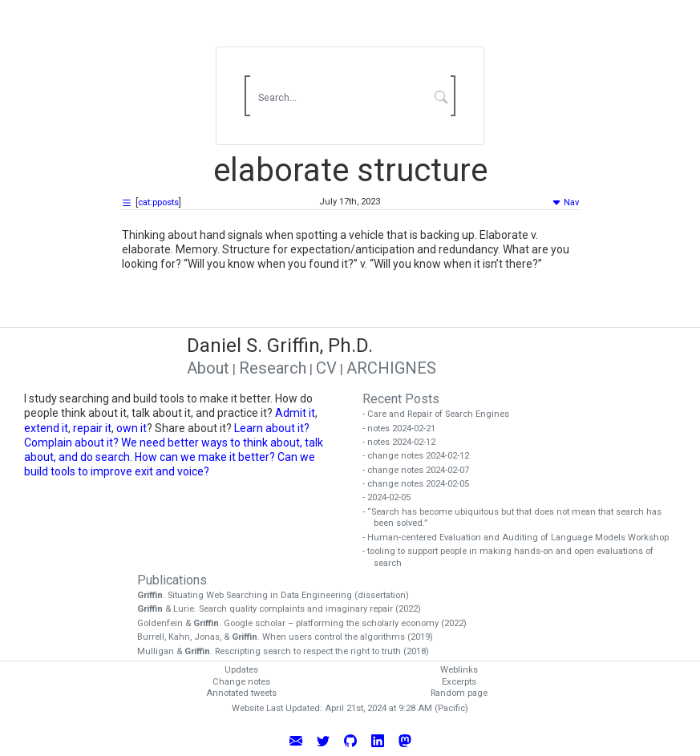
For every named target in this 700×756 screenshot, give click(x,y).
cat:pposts (158, 202)
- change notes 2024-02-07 (421, 470)
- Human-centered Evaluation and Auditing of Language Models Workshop (521, 538)
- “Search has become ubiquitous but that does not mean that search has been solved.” (518, 518)
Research (273, 368)
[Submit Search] (441, 96)
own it (132, 428)
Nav (565, 202)
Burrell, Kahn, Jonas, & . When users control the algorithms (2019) (291, 637)
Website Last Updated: (277, 708)
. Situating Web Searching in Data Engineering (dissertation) (279, 595)
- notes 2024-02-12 (405, 442)
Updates (241, 670)
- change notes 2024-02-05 (421, 484)
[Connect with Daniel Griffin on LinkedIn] (378, 740)
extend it (46, 428)
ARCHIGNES (391, 368)
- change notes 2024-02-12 (421, 456)
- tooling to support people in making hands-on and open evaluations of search (514, 557)
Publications (172, 580)
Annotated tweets (241, 693)
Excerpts (459, 682)
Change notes (241, 682)
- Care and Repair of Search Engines (441, 414)
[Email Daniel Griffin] (296, 740)
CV (326, 368)
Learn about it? (272, 428)
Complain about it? (71, 443)
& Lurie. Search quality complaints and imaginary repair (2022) (285, 609)
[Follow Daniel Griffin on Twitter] (323, 740)
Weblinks (459, 670)
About (208, 368)
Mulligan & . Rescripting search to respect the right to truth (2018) (289, 651)
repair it (92, 428)
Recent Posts (401, 399)
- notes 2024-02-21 (405, 429)
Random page (459, 693)
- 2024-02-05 (392, 497)
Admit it (295, 413)
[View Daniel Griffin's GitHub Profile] (350, 740)
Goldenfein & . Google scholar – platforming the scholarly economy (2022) (308, 623)
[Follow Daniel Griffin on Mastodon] (405, 740)
